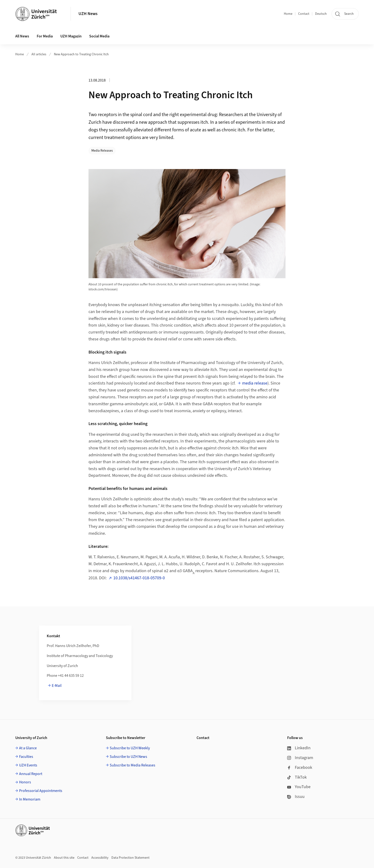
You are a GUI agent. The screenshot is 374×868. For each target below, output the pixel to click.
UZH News (88, 14)
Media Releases (102, 151)
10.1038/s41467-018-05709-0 (139, 578)
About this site (64, 858)
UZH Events (28, 765)
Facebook (300, 768)
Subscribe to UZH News (128, 757)
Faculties (26, 757)
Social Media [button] (99, 36)
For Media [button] (45, 36)
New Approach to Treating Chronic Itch (81, 54)
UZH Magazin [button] (71, 36)
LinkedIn (299, 748)
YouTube (299, 787)
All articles (39, 54)
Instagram (300, 758)
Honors (25, 782)
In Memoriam (30, 799)
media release (255, 383)
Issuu (296, 797)
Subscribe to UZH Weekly (130, 748)
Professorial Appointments (41, 791)
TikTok (297, 777)
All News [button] (22, 36)
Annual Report (31, 774)
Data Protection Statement (130, 858)
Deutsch (321, 14)
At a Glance (28, 748)
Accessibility (100, 858)
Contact (304, 14)
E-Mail (57, 686)
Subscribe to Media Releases (132, 765)
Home (288, 14)
